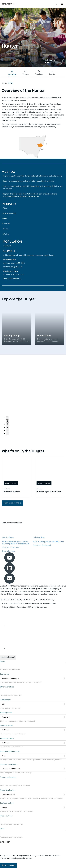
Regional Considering (9, 764)
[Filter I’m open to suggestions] (33, 769)
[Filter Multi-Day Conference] (33, 679)
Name (2, 661)
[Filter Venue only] (33, 717)
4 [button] (7, 427)
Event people (5, 700)
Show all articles (8, 551)
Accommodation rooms (10, 751)
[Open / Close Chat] (8, 658)
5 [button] (7, 430)
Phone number (6, 816)
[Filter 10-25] (33, 756)
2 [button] (7, 421)
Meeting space (6, 713)
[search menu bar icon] (57, 4)
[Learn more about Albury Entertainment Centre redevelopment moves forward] (17, 537)
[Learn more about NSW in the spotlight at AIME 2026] (49, 536)
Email (2, 829)
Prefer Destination (8, 790)
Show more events (11, 503)
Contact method (7, 803)
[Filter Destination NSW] (33, 795)
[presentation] (16, 850)
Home (4, 83)
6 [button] (7, 433)
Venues (25, 73)
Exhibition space (7, 739)
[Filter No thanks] (33, 730)
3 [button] (7, 424)
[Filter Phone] (33, 808)
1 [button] (7, 418)
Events (52, 73)
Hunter (10, 83)
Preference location (8, 777)
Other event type (7, 687)
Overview (12, 73)
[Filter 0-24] (33, 704)
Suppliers (39, 73)
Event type (4, 674)
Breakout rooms (7, 726)
